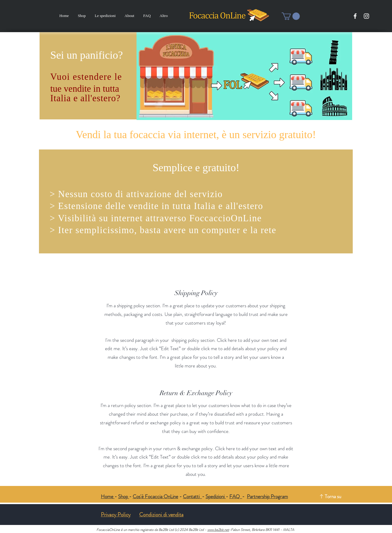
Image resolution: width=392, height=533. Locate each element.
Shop (124, 496)
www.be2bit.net (218, 530)
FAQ (236, 496)
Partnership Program (267, 496)
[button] (291, 16)
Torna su (333, 496)
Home (108, 496)
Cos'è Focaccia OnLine (155, 496)
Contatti (192, 496)
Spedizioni (216, 496)
